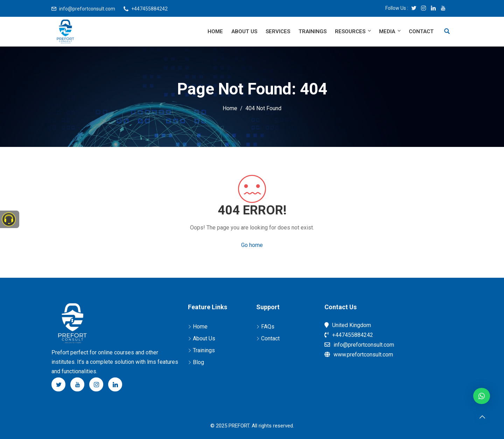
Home (215, 31)
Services (278, 31)
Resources (353, 31)
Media (390, 31)
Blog (198, 362)
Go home (252, 245)
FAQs (268, 327)
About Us (244, 31)
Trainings (313, 31)
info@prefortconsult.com (87, 9)
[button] (482, 396)
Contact (421, 31)
